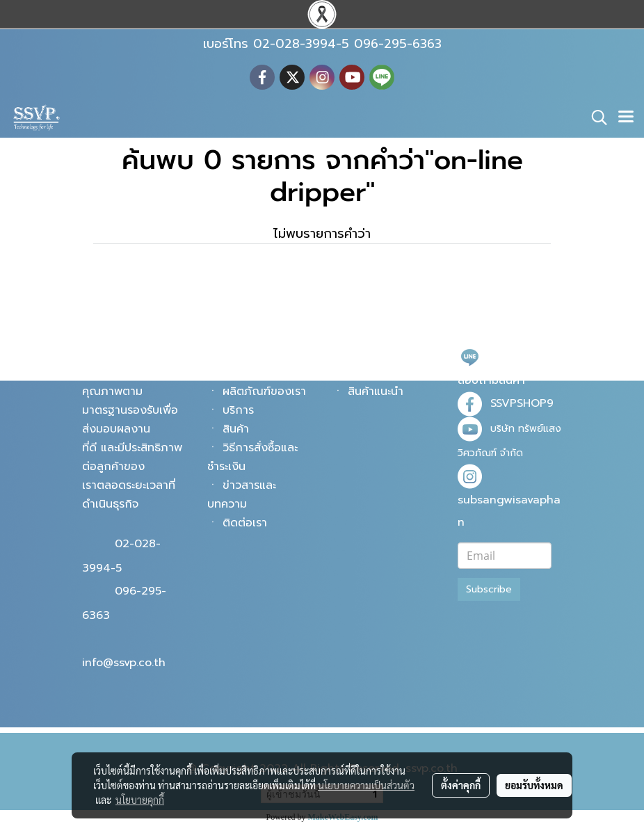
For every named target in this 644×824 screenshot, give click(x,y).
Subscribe (489, 589)
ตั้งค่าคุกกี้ (461, 785)
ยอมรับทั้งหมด (534, 785)
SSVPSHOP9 (522, 403)
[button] (595, 118)
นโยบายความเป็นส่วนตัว (366, 785)
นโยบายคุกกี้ (140, 800)
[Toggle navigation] (626, 118)
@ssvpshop (520, 356)
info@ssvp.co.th (124, 663)
